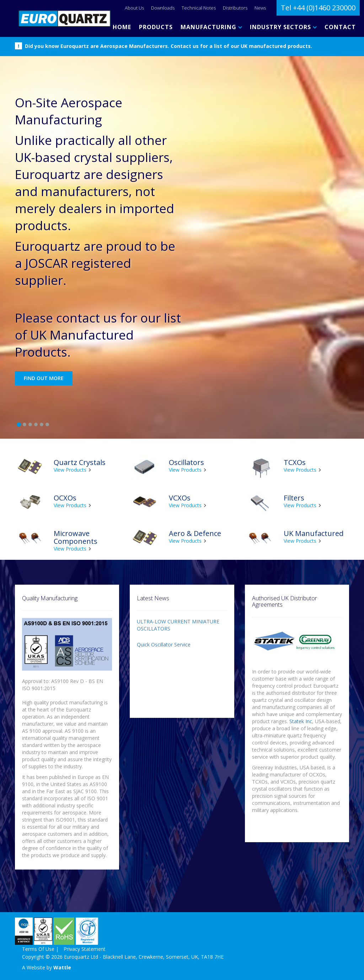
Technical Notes (199, 8)
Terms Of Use (38, 949)
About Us (134, 8)
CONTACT (340, 27)
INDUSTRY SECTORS (283, 27)
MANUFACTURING (211, 27)
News (260, 8)
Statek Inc (301, 721)
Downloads (163, 8)
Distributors (235, 8)
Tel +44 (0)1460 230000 (318, 8)
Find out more (44, 378)
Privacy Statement (85, 949)
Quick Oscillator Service (164, 645)
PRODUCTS (156, 27)
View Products (70, 470)
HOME (122, 27)
